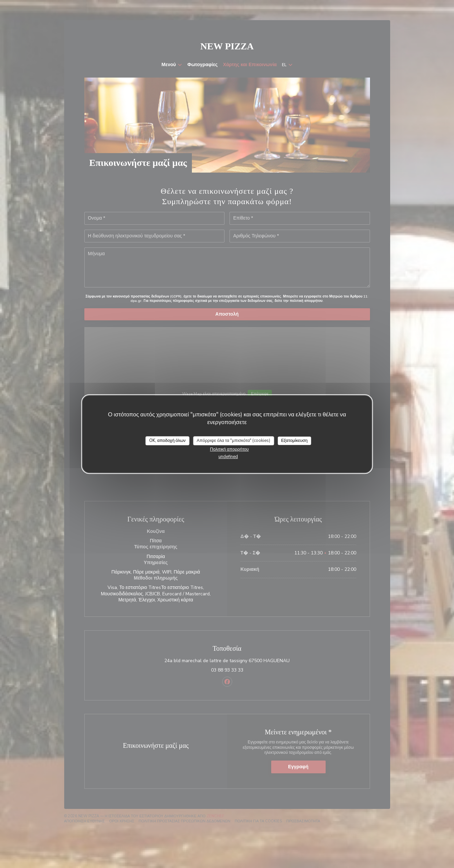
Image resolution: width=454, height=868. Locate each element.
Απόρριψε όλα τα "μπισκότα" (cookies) (233, 441)
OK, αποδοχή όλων (168, 441)
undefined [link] (228, 457)
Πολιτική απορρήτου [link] (229, 449)
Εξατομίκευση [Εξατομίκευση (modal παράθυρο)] (294, 441)
